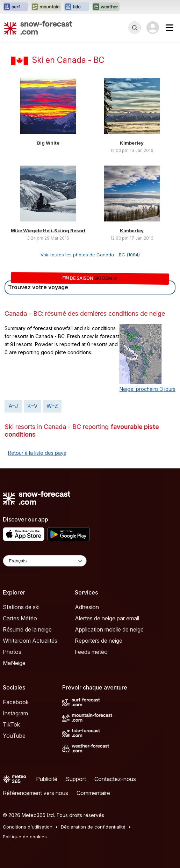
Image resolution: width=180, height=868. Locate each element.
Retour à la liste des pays (37, 453)
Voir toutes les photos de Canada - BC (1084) (90, 255)
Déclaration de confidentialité (93, 827)
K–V (33, 406)
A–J (13, 406)
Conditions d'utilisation (28, 827)
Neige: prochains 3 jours (147, 389)
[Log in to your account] (153, 28)
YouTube (14, 736)
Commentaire (93, 793)
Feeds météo (91, 652)
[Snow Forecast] (38, 28)
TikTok (11, 724)
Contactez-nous (115, 779)
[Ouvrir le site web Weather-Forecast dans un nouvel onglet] (106, 7)
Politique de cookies (25, 837)
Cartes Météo (20, 618)
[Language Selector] (45, 561)
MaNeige (14, 663)
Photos (12, 652)
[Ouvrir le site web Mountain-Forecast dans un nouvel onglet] (46, 7)
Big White (48, 143)
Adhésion (87, 607)
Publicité (47, 779)
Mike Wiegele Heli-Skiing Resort (48, 231)
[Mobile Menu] (170, 28)
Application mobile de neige (109, 629)
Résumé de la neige (27, 629)
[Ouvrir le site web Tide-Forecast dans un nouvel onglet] (77, 7)
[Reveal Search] (135, 28)
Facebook (16, 702)
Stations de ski (21, 607)
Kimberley (132, 143)
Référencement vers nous (35, 793)
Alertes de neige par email (107, 618)
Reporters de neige (99, 641)
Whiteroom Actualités (30, 641)
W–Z (52, 406)
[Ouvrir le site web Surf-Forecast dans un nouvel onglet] (15, 7)
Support (76, 779)
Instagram (15, 713)
